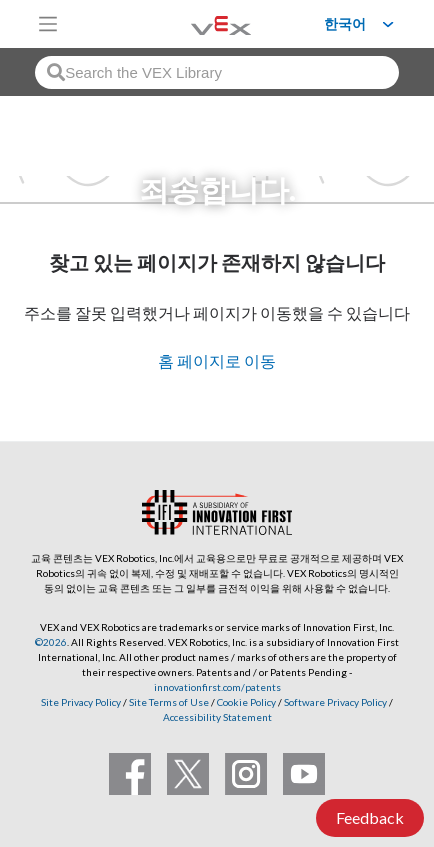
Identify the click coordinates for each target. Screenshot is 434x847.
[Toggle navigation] (48, 24)
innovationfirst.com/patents (217, 687)
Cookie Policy (246, 702)
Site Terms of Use (168, 702)
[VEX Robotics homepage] (196, 23)
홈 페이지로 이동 (217, 360)
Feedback (370, 817)
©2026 (51, 642)
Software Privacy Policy (335, 702)
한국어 (345, 24)
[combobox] (217, 72)
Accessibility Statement (217, 717)
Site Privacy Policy (81, 702)
